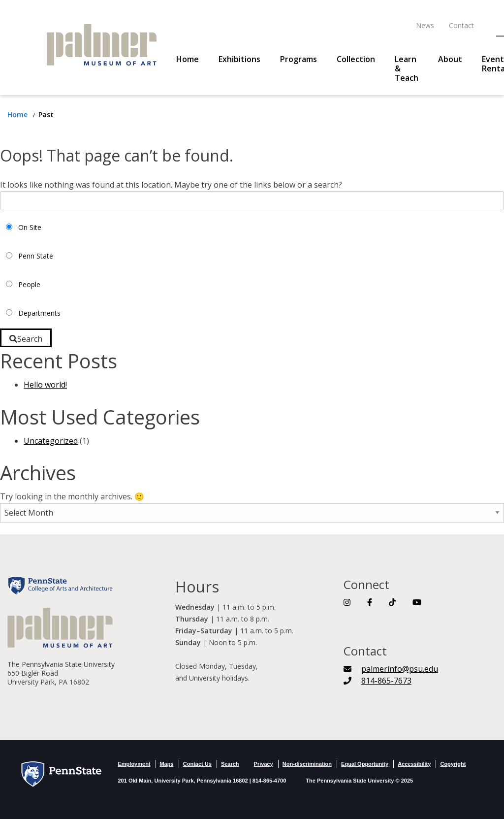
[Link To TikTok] (392, 602)
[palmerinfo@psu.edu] (391, 669)
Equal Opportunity (365, 764)
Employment (134, 764)
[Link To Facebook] (370, 602)
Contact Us (197, 764)
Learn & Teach (407, 69)
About (450, 59)
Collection (356, 59)
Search (230, 764)
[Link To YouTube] (417, 602)
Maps (167, 764)
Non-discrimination (307, 764)
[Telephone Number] (378, 681)
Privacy (264, 764)
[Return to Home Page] (18, 115)
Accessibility (414, 764)
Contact (461, 25)
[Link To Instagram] (347, 602)
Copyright (453, 764)
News (425, 25)
